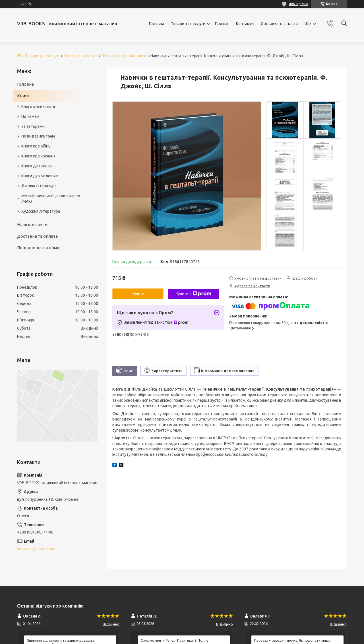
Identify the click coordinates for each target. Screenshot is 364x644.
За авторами (33, 126)
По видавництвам (38, 136)
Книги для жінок (37, 166)
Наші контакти (32, 224)
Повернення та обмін (39, 248)
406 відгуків (298, 4)
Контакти (245, 24)
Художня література (41, 211)
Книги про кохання (38, 156)
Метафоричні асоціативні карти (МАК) (51, 199)
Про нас (222, 24)
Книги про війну (36, 146)
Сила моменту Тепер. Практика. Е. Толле (175, 640)
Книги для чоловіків (40, 176)
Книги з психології (81, 56)
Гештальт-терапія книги (124, 56)
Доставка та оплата (279, 24)
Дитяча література (39, 186)
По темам (30, 116)
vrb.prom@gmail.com (36, 549)
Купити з (193, 294)
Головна (157, 24)
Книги (23, 96)
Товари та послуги (188, 24)
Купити (138, 294)
